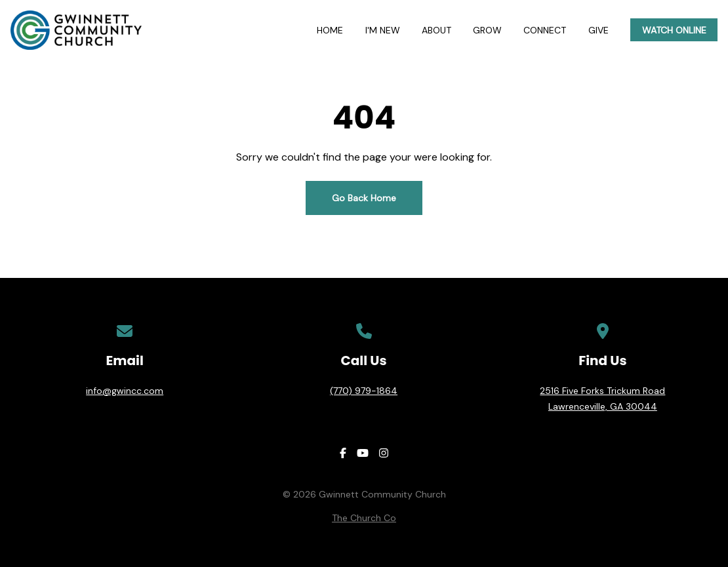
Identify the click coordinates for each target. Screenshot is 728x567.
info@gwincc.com (125, 391)
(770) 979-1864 (364, 391)
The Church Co (364, 518)
